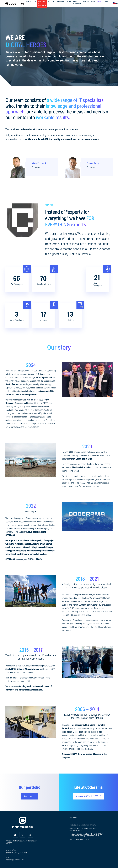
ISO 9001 (87, 839)
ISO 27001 (79, 839)
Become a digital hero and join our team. (83, 825)
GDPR (71, 839)
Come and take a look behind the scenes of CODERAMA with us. (83, 829)
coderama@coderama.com (15, 860)
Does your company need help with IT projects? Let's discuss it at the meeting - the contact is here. (86, 835)
